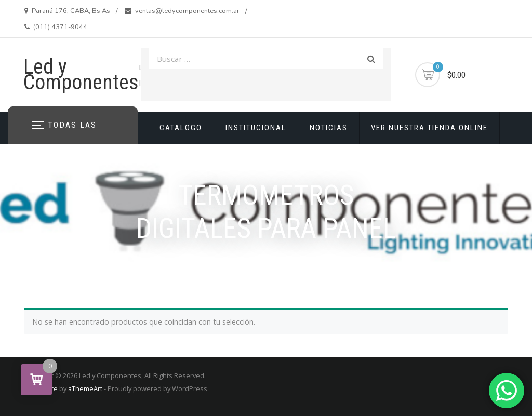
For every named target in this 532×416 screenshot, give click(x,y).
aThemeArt (85, 388)
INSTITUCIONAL (256, 128)
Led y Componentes (81, 75)
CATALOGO (181, 128)
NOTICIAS (329, 128)
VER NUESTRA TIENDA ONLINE (429, 128)
